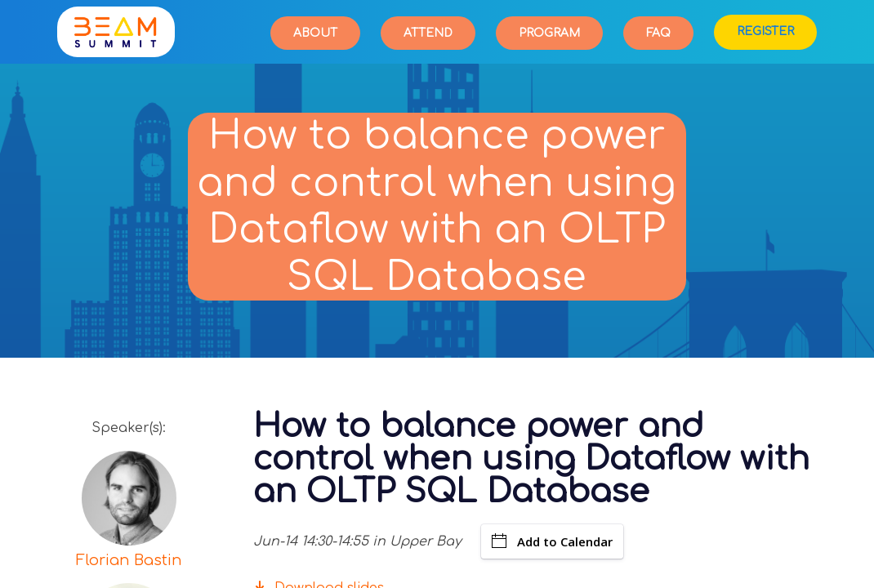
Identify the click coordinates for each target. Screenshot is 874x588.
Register (765, 31)
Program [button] (549, 33)
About (315, 33)
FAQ (658, 33)
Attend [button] (428, 33)
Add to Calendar (552, 541)
